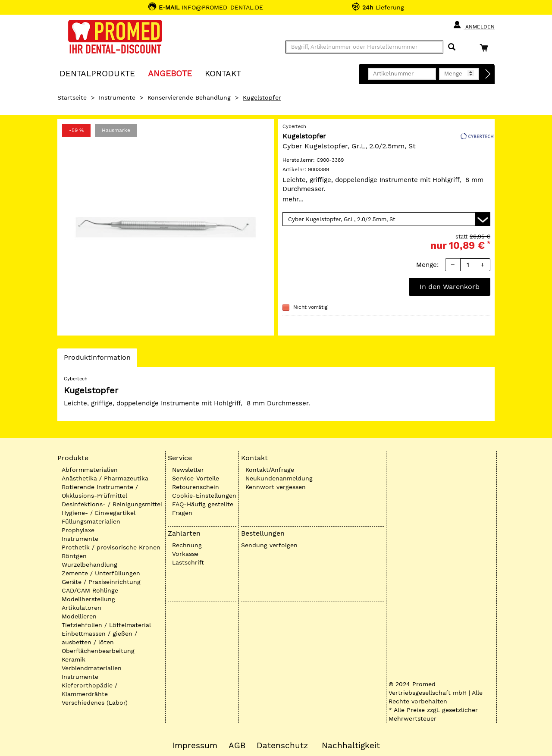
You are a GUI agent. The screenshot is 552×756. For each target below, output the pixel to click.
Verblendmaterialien (92, 668)
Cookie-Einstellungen (204, 496)
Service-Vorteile (196, 478)
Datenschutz (282, 746)
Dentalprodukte (97, 73)
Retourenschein (196, 487)
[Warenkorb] (486, 48)
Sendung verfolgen (269, 545)
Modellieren (79, 616)
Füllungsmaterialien (91, 521)
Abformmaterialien (90, 470)
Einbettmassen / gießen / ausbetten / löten (99, 638)
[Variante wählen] (386, 219)
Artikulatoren (82, 608)
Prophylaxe (78, 530)
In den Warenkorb (450, 287)
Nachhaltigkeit (351, 746)
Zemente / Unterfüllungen (101, 573)
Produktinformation (97, 360)
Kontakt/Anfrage (270, 470)
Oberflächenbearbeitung (98, 651)
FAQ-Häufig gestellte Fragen (203, 508)
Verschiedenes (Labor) (95, 703)
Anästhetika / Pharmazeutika (105, 478)
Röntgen (74, 556)
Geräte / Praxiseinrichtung (101, 582)
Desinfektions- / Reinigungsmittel (112, 504)
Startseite (72, 97)
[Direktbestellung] (488, 74)
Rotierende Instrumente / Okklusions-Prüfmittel (100, 491)
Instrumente (117, 97)
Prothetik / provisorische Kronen (111, 547)
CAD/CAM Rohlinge (90, 590)
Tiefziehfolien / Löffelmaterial (106, 625)
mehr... (293, 199)
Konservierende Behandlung (189, 97)
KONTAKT (223, 73)
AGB (237, 746)
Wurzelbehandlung (89, 565)
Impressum (195, 746)
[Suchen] (452, 47)
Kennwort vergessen (276, 487)
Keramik (74, 659)
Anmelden (474, 25)
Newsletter (188, 470)
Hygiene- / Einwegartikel (99, 513)
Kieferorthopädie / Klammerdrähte (89, 690)
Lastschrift (188, 562)
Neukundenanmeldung (279, 478)
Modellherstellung (88, 599)
